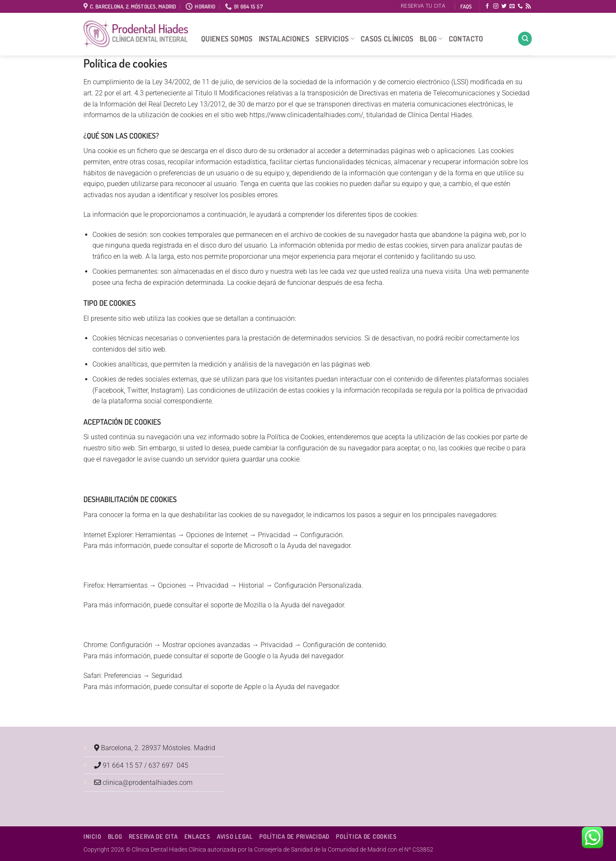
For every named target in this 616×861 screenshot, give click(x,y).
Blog (431, 38)
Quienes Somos (227, 38)
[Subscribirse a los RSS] (528, 6)
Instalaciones (284, 38)
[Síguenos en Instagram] (496, 6)
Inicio (92, 836)
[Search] (525, 39)
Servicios (335, 38)
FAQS (466, 6)
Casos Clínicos (387, 38)
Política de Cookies (366, 836)
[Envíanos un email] (512, 6)
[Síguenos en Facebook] (487, 6)
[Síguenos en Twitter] (504, 6)
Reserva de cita (153, 836)
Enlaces (197, 836)
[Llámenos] (520, 6)
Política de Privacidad (294, 836)
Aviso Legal (235, 836)
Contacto (466, 38)
